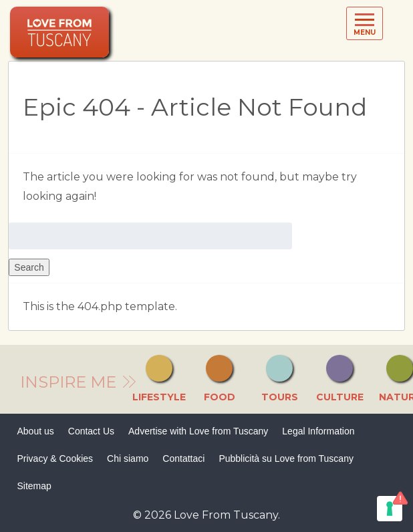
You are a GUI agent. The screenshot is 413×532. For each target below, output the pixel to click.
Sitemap (34, 486)
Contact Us (91, 431)
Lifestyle (159, 379)
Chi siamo (128, 458)
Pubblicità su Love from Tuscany (286, 458)
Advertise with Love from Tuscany (198, 431)
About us (36, 431)
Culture (340, 379)
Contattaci (183, 458)
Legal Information (318, 431)
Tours (280, 379)
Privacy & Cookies (55, 458)
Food (220, 379)
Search (29, 267)
